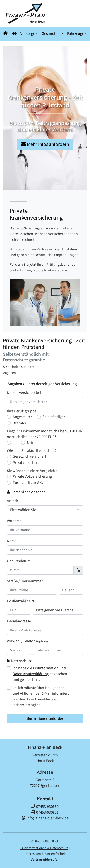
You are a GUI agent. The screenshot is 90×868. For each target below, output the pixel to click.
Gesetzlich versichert (29, 456)
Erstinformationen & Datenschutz (44, 848)
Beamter (20, 423)
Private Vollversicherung (32, 476)
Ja (15, 443)
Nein (31, 443)
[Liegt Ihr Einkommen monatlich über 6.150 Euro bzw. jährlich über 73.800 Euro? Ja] (9, 443)
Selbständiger (54, 417)
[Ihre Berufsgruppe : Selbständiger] (39, 417)
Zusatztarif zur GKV (28, 483)
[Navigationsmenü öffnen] (6, 34)
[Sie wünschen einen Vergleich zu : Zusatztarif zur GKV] (9, 483)
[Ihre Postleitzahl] (19, 610)
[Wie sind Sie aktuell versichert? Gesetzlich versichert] (9, 456)
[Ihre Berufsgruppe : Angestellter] (9, 417)
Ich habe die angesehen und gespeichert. (40, 674)
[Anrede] (45, 510)
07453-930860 (47, 807)
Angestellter (22, 417)
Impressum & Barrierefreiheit (45, 854)
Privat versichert (26, 463)
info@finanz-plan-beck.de (48, 818)
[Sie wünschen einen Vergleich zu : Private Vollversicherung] (9, 476)
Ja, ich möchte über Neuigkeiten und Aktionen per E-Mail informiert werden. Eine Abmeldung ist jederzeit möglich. (41, 696)
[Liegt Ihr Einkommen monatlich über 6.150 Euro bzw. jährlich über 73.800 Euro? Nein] (23, 443)
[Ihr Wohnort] (58, 610)
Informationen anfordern (45, 719)
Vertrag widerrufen (45, 860)
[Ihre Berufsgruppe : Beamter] (9, 423)
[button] (17, 34)
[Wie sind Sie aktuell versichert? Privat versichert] (9, 463)
